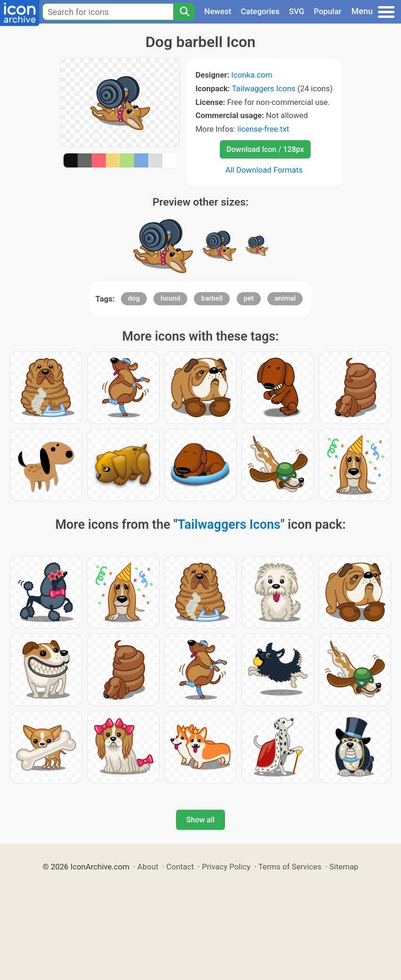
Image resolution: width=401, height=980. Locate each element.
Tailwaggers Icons (263, 88)
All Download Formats (264, 170)
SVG (297, 11)
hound (170, 298)
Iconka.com (252, 75)
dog (134, 298)
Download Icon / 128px (265, 149)
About (148, 867)
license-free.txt (263, 129)
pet (249, 298)
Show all (200, 820)
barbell (212, 298)
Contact (180, 867)
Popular (328, 11)
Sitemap (344, 867)
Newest (218, 11)
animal (285, 298)
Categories (260, 11)
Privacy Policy (226, 867)
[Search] (184, 12)
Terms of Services (290, 867)
